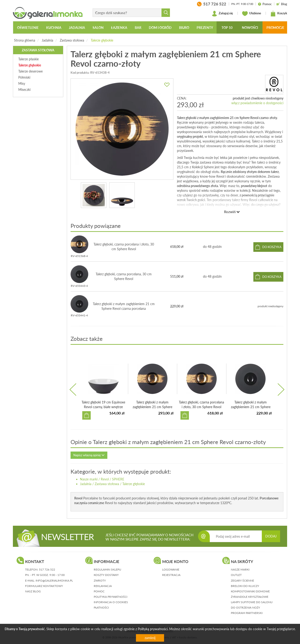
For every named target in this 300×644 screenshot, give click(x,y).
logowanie (171, 569)
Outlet (236, 575)
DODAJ (271, 536)
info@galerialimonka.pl (54, 581)
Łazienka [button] (119, 28)
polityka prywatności (111, 597)
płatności (101, 608)
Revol (105, 479)
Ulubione (252, 14)
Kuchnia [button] (54, 28)
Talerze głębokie (102, 40)
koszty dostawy (106, 575)
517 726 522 (47, 569)
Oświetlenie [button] (28, 28)
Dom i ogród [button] (160, 28)
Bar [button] (138, 28)
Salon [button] (98, 28)
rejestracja (171, 575)
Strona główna (25, 40)
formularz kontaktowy (44, 586)
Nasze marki (89, 479)
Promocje (275, 28)
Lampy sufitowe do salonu (252, 602)
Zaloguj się (222, 14)
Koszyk (279, 14)
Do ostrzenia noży (245, 608)
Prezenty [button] (205, 28)
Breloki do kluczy (245, 586)
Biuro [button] (184, 28)
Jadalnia (47, 40)
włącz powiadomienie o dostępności (257, 103)
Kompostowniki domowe (250, 591)
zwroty (100, 581)
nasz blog (33, 591)
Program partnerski (247, 613)
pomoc (99, 591)
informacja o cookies (111, 602)
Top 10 (227, 28)
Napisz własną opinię (89, 455)
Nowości (250, 28)
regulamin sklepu (107, 569)
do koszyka (272, 247)
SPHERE (118, 479)
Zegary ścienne (242, 581)
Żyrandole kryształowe (250, 597)
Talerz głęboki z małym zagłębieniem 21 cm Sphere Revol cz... (152, 407)
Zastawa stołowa (72, 40)
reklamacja (103, 586)
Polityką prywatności (153, 629)
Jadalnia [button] (77, 28)
